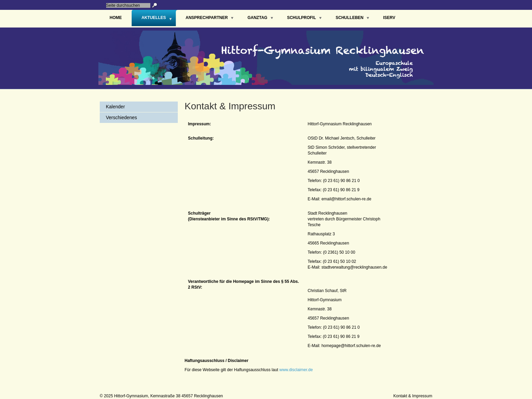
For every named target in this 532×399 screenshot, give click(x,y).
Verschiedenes (121, 117)
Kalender (115, 107)
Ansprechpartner (207, 18)
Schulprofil (301, 18)
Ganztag (257, 18)
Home (116, 18)
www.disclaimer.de (296, 370)
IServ (389, 18)
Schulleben (349, 18)
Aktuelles (154, 18)
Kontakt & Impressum (413, 396)
